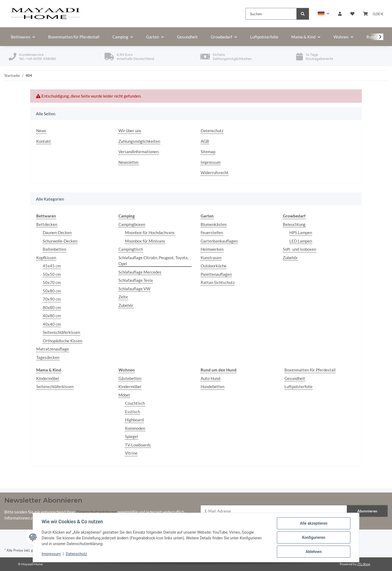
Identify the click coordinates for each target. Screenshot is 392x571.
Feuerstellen (212, 232)
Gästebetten (130, 378)
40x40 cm (52, 324)
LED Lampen (301, 241)
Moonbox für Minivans (145, 241)
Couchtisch (135, 403)
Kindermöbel (48, 378)
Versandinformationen (138, 152)
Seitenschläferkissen (61, 332)
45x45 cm (52, 266)
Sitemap (208, 152)
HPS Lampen (301, 232)
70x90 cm (52, 299)
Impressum (51, 554)
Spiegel (131, 436)
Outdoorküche (214, 266)
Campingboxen (132, 224)
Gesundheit (295, 378)
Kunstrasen (211, 258)
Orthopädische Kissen (62, 341)
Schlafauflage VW (134, 289)
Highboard (134, 420)
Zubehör (126, 305)
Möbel (124, 395)
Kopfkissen (46, 258)
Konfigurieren (313, 537)
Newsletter (129, 162)
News (41, 131)
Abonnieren (367, 511)
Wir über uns (130, 131)
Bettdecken (47, 224)
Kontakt (44, 141)
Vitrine (131, 453)
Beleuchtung (294, 224)
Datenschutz (76, 554)
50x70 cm (52, 282)
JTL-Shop (364, 564)
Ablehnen (313, 552)
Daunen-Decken (57, 232)
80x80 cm (52, 307)
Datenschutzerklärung (96, 512)
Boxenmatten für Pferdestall (310, 370)
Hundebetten (212, 386)
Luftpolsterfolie (298, 386)
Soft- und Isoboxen (299, 249)
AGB (205, 141)
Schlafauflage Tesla (136, 280)
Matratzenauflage (53, 349)
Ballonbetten (54, 249)
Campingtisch (131, 249)
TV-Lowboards (138, 445)
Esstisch (132, 412)
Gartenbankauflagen (219, 241)
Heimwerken (212, 249)
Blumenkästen (214, 224)
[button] (324, 14)
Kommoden (135, 428)
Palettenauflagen (216, 274)
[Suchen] (271, 14)
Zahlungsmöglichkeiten (139, 141)
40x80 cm (52, 316)
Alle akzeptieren (313, 523)
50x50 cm (52, 274)
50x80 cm (52, 291)
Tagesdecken (48, 357)
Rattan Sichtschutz (218, 282)
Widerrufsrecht (215, 173)
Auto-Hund (210, 378)
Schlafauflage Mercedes (140, 272)
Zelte (123, 297)
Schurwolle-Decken (60, 241)
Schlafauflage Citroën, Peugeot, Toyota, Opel (153, 261)
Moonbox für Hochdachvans (150, 232)
